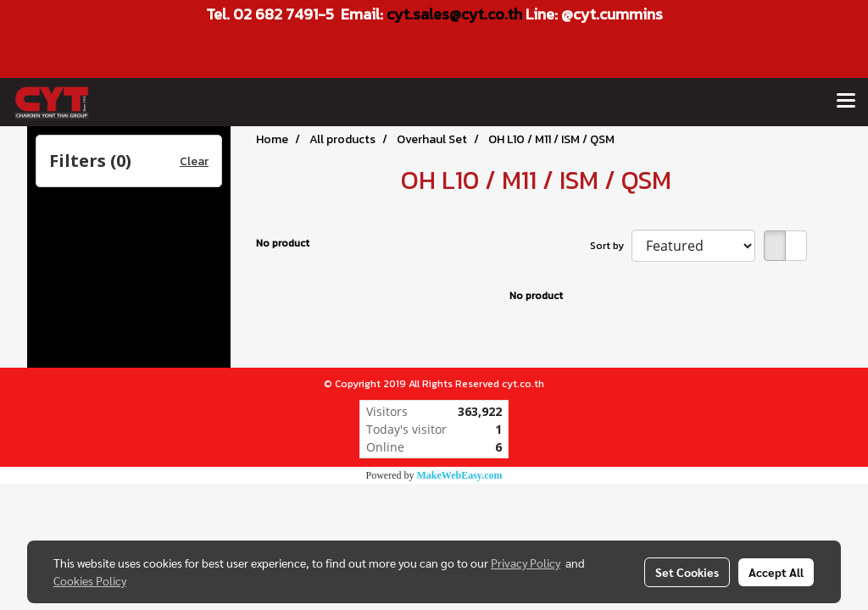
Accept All (776, 572)
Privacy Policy (526, 563)
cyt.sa (408, 14)
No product (283, 243)
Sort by (611, 246)
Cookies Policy (90, 580)
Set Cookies (687, 572)
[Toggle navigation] (846, 102)
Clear (194, 161)
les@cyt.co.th (476, 14)
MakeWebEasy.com (460, 475)
